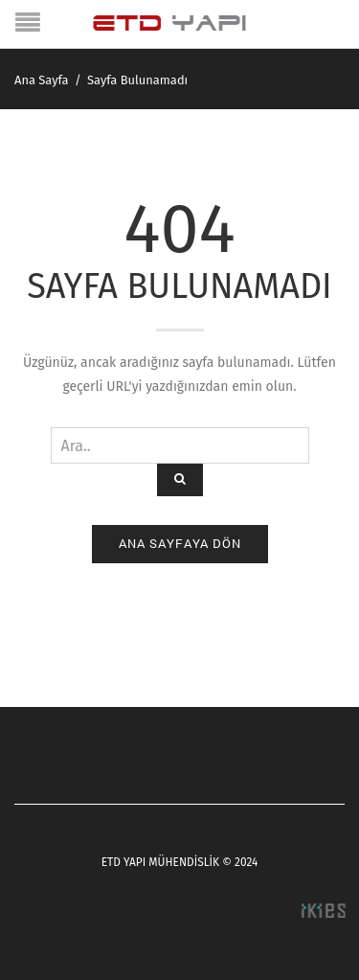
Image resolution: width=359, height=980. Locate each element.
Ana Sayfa (42, 80)
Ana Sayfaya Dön (180, 543)
